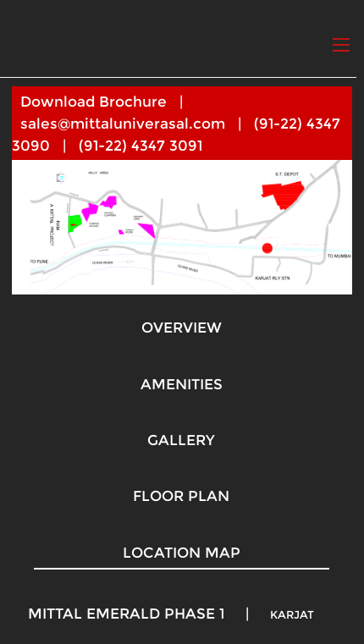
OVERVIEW (182, 328)
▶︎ (340, 227)
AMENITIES (182, 384)
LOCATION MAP (182, 553)
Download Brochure (94, 101)
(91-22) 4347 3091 (141, 145)
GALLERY (181, 440)
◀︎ (37, 227)
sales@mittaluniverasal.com (123, 123)
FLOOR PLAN (181, 496)
